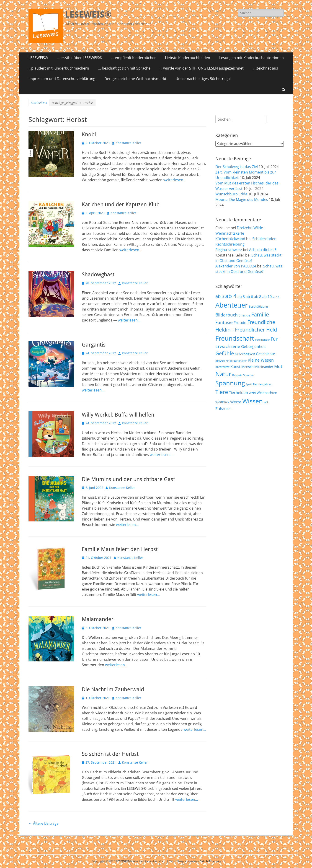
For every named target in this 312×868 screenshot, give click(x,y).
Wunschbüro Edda (231, 194)
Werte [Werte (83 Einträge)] (236, 402)
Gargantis (94, 345)
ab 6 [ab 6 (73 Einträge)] (249, 297)
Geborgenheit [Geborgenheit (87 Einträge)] (253, 346)
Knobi (89, 135)
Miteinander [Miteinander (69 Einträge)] (264, 367)
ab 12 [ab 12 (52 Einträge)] (276, 297)
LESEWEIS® (88, 15)
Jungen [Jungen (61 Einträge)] (220, 360)
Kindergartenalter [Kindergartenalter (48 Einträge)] (236, 361)
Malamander (98, 619)
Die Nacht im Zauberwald (113, 689)
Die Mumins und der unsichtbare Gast (128, 479)
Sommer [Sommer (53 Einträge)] (249, 375)
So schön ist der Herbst (110, 754)
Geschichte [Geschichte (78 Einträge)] (266, 354)
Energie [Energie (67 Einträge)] (244, 315)
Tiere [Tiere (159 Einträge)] (222, 392)
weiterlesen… (175, 180)
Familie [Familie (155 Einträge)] (260, 314)
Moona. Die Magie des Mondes (242, 200)
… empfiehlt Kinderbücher (134, 58)
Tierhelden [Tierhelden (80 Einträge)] (238, 393)
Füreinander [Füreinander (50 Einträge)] (262, 340)
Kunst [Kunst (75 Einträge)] (235, 367)
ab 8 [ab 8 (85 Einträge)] (258, 297)
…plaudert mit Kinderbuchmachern (59, 68)
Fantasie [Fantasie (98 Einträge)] (224, 322)
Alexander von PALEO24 (236, 266)
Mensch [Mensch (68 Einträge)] (247, 367)
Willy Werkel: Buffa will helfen (118, 415)
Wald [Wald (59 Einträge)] (252, 393)
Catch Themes (210, 861)
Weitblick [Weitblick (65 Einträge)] (222, 402)
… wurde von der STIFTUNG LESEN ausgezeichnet (202, 68)
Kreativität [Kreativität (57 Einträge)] (222, 367)
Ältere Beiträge (44, 823)
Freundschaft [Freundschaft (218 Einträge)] (235, 338)
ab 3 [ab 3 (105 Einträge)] (220, 296)
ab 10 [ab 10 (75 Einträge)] (267, 297)
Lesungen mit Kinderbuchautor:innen (251, 58)
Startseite (39, 103)
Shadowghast (98, 275)
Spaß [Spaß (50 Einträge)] (249, 384)
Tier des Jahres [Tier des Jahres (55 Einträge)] (262, 384)
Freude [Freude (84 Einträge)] (240, 323)
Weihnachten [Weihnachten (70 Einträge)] (267, 393)
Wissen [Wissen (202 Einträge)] (253, 401)
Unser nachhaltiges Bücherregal (203, 79)
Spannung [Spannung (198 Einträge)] (230, 383)
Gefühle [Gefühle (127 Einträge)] (225, 353)
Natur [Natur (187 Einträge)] (223, 374)
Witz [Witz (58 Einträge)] (267, 402)
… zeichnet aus (265, 68)
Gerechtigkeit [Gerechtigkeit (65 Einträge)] (245, 354)
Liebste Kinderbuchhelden (188, 58)
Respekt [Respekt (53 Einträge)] (237, 375)
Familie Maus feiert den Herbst (120, 549)
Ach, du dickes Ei (263, 250)
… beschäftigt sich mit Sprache (124, 68)
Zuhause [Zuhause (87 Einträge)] (223, 409)
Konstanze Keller (128, 143)
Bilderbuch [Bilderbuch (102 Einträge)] (227, 315)
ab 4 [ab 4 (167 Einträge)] (231, 296)
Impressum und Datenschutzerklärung (62, 79)
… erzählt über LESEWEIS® (80, 58)
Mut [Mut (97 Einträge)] (278, 366)
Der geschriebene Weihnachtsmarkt (135, 79)
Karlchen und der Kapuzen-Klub (121, 205)
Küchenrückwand (230, 239)
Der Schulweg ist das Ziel (237, 167)
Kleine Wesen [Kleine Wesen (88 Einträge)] (261, 360)
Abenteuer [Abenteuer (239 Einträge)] (232, 305)
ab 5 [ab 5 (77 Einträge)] (241, 297)
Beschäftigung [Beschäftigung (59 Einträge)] (258, 306)
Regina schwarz (229, 250)
